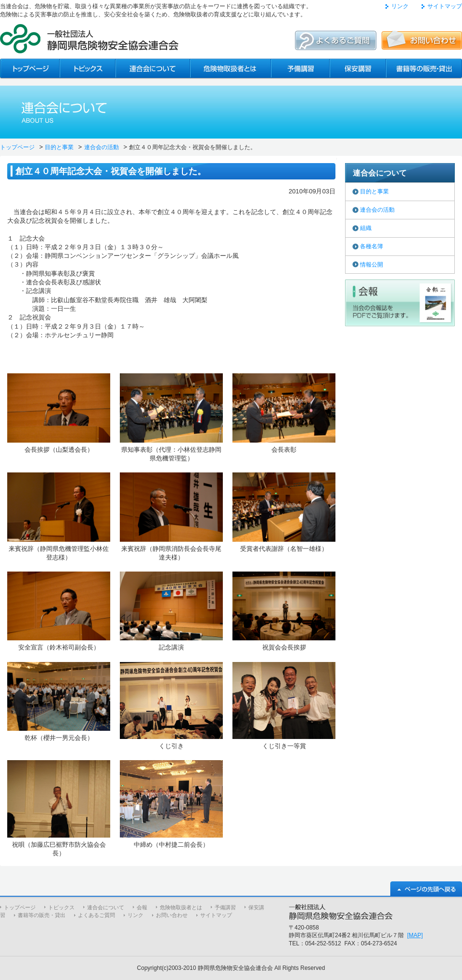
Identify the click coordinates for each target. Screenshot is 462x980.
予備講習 (225, 907)
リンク (400, 6)
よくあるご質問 (96, 915)
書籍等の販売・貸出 (42, 915)
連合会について (106, 907)
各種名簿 (372, 246)
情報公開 (372, 265)
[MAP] (415, 935)
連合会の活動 (102, 147)
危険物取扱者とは (181, 907)
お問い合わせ (172, 915)
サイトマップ (445, 6)
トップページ (17, 147)
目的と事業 (59, 147)
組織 (366, 228)
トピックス (61, 907)
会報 (142, 907)
